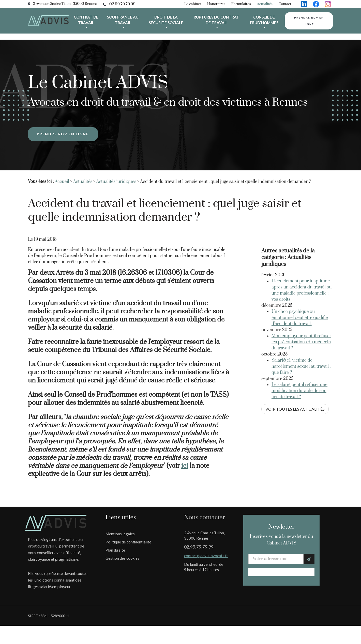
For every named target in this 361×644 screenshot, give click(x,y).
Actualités (265, 4)
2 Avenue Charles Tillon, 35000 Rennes (65, 4)
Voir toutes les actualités (295, 392)
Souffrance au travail (123, 20)
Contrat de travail (86, 20)
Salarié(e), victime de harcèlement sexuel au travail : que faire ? (301, 349)
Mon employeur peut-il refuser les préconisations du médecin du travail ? (301, 325)
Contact (285, 4)
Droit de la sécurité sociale (166, 20)
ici (185, 460)
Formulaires (241, 4)
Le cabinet (193, 4)
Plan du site (115, 544)
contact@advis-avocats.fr (206, 550)
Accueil (62, 175)
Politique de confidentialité (128, 536)
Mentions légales (120, 528)
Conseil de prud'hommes (264, 20)
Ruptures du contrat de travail (216, 20)
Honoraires (216, 4)
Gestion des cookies (122, 552)
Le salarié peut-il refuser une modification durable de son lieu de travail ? (299, 374)
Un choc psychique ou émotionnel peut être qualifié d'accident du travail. (300, 300)
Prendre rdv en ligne (309, 21)
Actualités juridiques (116, 175)
